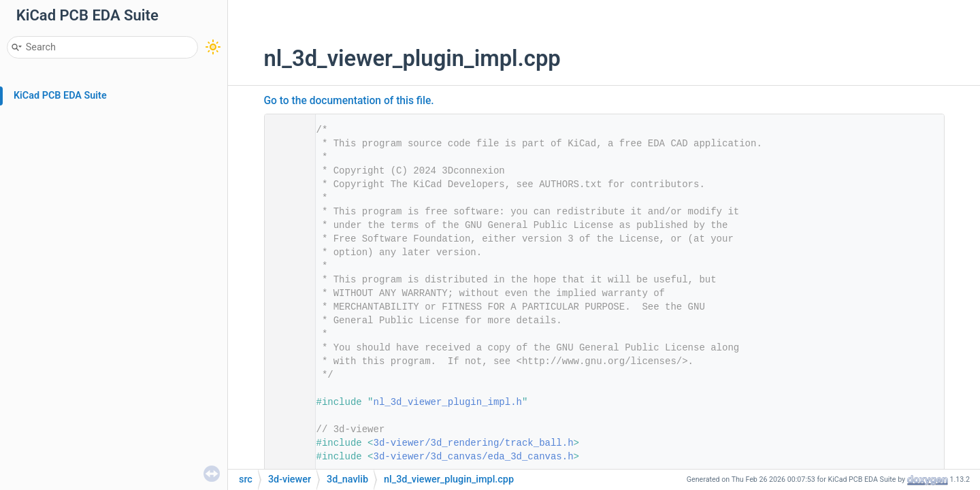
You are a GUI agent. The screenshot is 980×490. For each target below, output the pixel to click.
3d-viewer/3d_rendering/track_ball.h (474, 443)
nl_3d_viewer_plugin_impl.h (448, 402)
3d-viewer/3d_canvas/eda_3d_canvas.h (474, 457)
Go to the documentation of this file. (349, 101)
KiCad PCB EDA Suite (60, 96)
